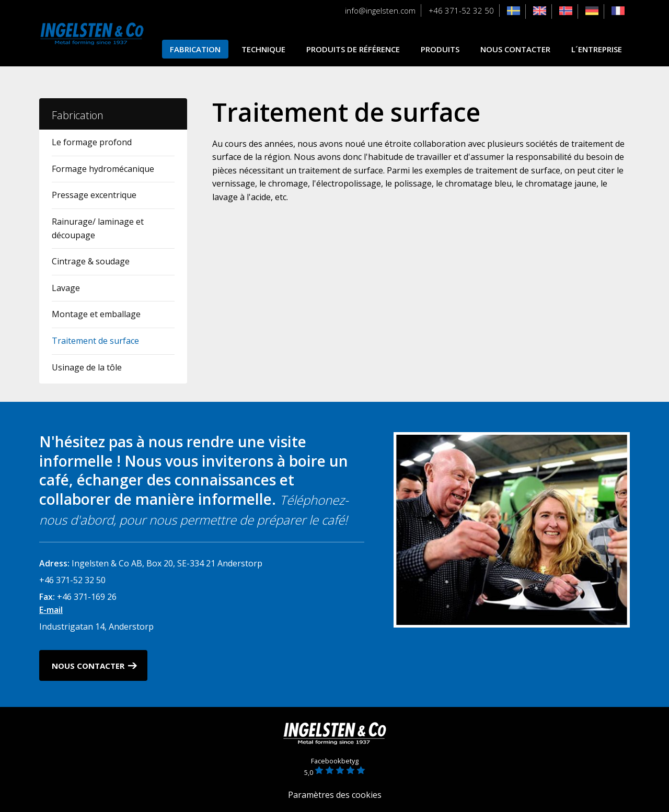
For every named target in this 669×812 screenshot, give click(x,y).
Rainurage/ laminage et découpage (98, 228)
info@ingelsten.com (380, 10)
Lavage (66, 288)
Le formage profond (92, 142)
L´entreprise (597, 49)
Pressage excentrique (94, 195)
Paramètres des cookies (335, 795)
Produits (440, 49)
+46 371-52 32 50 (461, 10)
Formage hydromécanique (103, 169)
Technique (263, 49)
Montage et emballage (96, 314)
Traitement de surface (95, 341)
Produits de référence (353, 49)
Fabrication (195, 49)
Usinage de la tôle (87, 367)
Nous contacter (515, 49)
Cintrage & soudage (91, 261)
